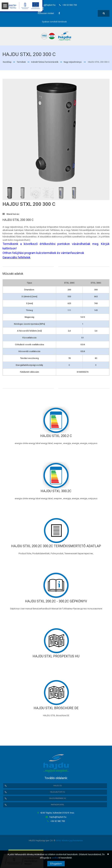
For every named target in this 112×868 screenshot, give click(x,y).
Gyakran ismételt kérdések (54, 22)
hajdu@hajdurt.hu (47, 5)
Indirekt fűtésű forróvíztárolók (45, 62)
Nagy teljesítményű (73, 62)
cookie (55, 858)
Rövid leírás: (11, 214)
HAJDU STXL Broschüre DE (56, 708)
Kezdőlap (7, 62)
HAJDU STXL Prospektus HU (56, 656)
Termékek (21, 62)
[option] (56, 133)
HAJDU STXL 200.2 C (56, 436)
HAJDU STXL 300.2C (56, 491)
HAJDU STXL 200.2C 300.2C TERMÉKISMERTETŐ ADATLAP (56, 546)
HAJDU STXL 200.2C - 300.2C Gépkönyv (56, 601)
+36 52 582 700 (70, 5)
